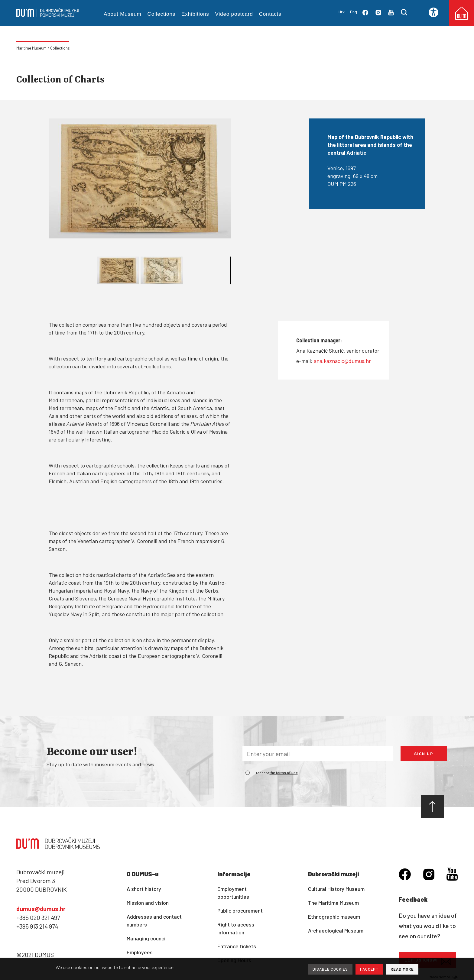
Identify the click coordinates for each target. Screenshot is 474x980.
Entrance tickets (237, 946)
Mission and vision (148, 903)
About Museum (123, 14)
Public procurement (240, 910)
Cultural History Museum (336, 889)
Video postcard (234, 14)
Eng (354, 12)
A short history (144, 889)
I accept (277, 773)
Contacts (270, 14)
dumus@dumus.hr (41, 909)
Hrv (342, 12)
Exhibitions (195, 14)
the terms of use (284, 773)
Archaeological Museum (336, 930)
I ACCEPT (369, 969)
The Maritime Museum (333, 903)
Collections (162, 14)
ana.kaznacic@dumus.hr (342, 361)
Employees (140, 952)
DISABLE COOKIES (330, 969)
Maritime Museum (31, 48)
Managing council (147, 938)
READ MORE (402, 969)
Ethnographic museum (334, 917)
